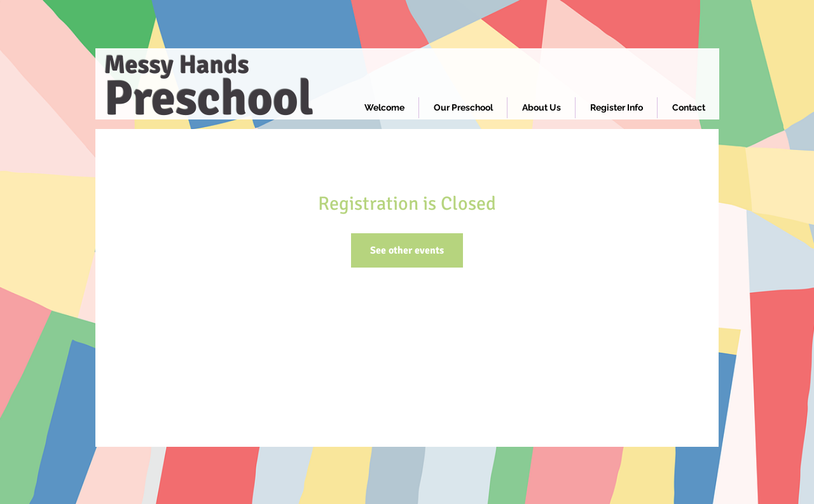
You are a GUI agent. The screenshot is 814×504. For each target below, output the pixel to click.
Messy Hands (177, 65)
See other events (407, 250)
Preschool (209, 99)
